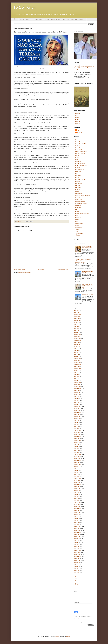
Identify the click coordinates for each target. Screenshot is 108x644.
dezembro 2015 (77, 506)
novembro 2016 (78, 485)
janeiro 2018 (77, 456)
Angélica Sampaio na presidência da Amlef (87, 247)
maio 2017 (76, 473)
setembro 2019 (77, 417)
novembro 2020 (78, 389)
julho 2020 (76, 397)
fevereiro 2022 (77, 359)
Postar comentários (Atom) (25, 273)
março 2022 (77, 357)
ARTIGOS (66, 19)
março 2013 (77, 572)
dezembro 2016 (77, 483)
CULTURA (78, 161)
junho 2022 (76, 351)
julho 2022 (76, 349)
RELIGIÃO (78, 217)
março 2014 (77, 548)
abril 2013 (76, 570)
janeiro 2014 (77, 552)
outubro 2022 (77, 343)
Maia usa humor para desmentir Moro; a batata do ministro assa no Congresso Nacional (84, 261)
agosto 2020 (77, 395)
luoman (57, 636)
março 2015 (77, 524)
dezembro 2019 (77, 411)
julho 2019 (76, 421)
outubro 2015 (77, 510)
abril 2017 (76, 475)
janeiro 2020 (77, 409)
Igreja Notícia (79, 183)
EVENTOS (78, 171)
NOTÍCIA (78, 197)
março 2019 (77, 429)
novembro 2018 (78, 437)
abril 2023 (76, 331)
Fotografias (78, 175)
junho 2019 (76, 423)
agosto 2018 (77, 443)
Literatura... (78, 187)
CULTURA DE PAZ (80, 163)
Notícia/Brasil (79, 199)
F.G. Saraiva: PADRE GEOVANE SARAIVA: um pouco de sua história (84, 68)
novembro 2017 (78, 461)
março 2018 (77, 453)
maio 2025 (76, 311)
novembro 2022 (78, 341)
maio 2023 (76, 329)
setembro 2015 (77, 512)
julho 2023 (76, 325)
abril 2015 (76, 522)
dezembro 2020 (77, 387)
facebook (77, 113)
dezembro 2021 (77, 363)
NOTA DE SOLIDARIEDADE (83, 195)
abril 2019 (76, 427)
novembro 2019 (78, 413)
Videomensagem (79, 233)
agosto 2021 (77, 371)
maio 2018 (76, 449)
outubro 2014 (77, 534)
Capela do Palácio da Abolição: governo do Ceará (87, 286)
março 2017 (77, 476)
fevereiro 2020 (77, 407)
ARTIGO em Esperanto (81, 143)
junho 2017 (76, 471)
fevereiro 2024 (77, 315)
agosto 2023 (77, 323)
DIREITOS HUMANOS (81, 165)
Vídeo (77, 231)
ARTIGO (78, 141)
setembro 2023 (77, 321)
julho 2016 (76, 493)
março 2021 (77, 381)
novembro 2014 (78, 532)
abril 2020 (76, 403)
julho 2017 (76, 468)
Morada (77, 191)
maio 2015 (76, 520)
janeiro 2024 (77, 317)
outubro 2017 (77, 463)
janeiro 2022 (77, 361)
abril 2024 (76, 313)
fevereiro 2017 (77, 478)
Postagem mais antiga (63, 270)
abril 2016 (76, 498)
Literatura (78, 185)
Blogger (68, 636)
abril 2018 (76, 451)
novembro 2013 (78, 556)
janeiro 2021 (77, 385)
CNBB (77, 157)
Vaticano (77, 229)
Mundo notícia (79, 193)
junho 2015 (76, 518)
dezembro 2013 (77, 554)
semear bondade (79, 223)
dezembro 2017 (77, 459)
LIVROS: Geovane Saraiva (53, 19)
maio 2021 (76, 377)
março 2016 (77, 500)
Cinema (77, 155)
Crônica (77, 159)
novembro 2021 (78, 365)
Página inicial (42, 270)
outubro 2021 (77, 367)
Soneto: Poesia (79, 227)
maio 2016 (76, 496)
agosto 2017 (77, 466)
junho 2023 (76, 327)
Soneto (77, 225)
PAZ (76, 209)
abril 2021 (76, 379)
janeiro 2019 (77, 433)
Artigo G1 (78, 145)
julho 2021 (76, 373)
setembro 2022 (77, 345)
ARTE (77, 139)
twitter (77, 115)
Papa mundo (78, 207)
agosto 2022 (77, 347)
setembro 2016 (77, 488)
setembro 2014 (77, 536)
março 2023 (77, 333)
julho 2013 (76, 564)
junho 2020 (76, 399)
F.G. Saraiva (25, 8)
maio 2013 (76, 568)
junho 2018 (76, 447)
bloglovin (78, 123)
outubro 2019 (77, 415)
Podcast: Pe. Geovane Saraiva (82, 213)
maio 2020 (76, 401)
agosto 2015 (77, 515)
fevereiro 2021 (77, 383)
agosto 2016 (77, 490)
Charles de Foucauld (80, 153)
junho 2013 (76, 566)
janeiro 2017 (77, 481)
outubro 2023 (77, 319)
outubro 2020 (77, 391)
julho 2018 (76, 445)
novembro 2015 (78, 508)
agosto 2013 (77, 562)
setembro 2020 (77, 393)
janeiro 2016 (77, 505)
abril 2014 (76, 546)
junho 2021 (76, 375)
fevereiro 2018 (77, 455)
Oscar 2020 (78, 205)
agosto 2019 (77, 419)
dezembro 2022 (77, 339)
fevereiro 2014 (77, 550)
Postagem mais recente (20, 270)
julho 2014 (76, 540)
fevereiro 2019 (77, 431)
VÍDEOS (77, 235)
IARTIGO (78, 181)
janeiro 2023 (77, 337)
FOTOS (77, 177)
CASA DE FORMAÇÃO (78, 19)
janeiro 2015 (77, 528)
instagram (78, 121)
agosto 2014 (77, 538)
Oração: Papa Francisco (81, 203)
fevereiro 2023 (77, 335)
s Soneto (77, 219)
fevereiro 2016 (77, 502)
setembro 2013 (77, 560)
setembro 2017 (77, 465)
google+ (77, 119)
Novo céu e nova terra (87, 295)
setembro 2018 (77, 441)
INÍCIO (15, 19)
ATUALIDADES (79, 149)
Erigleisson (80, 130)
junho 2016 (76, 495)
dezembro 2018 (77, 435)
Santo (77, 221)
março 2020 (77, 405)
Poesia (77, 215)
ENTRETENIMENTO (81, 169)
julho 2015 (76, 516)
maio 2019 (76, 425)
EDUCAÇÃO (79, 167)
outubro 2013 (77, 558)
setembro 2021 (77, 369)
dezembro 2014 (77, 530)
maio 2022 (76, 353)
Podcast (77, 211)
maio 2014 (76, 544)
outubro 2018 (77, 439)
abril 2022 (76, 355)
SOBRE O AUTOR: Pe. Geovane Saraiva (31, 19)
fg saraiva (79, 132)
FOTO (77, 173)
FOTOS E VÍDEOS (80, 179)
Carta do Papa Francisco (81, 151)
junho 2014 (76, 542)
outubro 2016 (77, 486)
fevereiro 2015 (77, 526)
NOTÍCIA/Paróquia (80, 201)
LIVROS (77, 189)
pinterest (77, 117)
